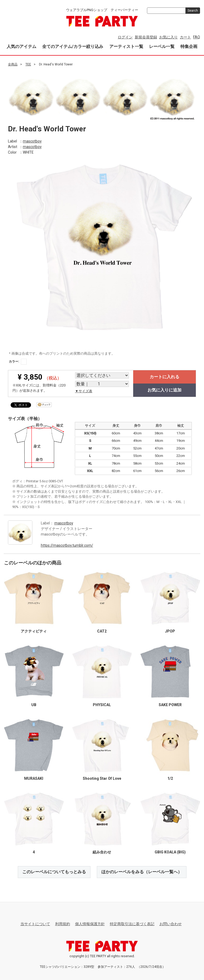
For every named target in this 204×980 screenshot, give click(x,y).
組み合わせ (102, 852)
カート (185, 37)
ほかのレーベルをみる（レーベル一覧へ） (142, 872)
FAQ (197, 37)
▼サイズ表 (84, 391)
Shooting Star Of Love (102, 778)
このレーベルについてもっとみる (54, 872)
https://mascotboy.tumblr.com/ (67, 545)
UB (34, 705)
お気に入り (168, 37)
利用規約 (63, 924)
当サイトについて (35, 924)
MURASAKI (34, 778)
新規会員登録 (146, 37)
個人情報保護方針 (90, 924)
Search (193, 11)
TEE (28, 64)
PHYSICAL (102, 705)
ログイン (125, 37)
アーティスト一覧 (126, 46)
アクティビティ (34, 631)
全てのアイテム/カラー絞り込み (73, 46)
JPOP (170, 631)
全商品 (13, 64)
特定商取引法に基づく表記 (132, 924)
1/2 (170, 778)
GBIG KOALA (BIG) (170, 852)
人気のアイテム (21, 46)
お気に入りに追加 (164, 390)
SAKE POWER (170, 705)
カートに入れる (164, 377)
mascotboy (32, 141)
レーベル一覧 (162, 46)
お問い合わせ (171, 924)
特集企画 (189, 46)
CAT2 (102, 631)
